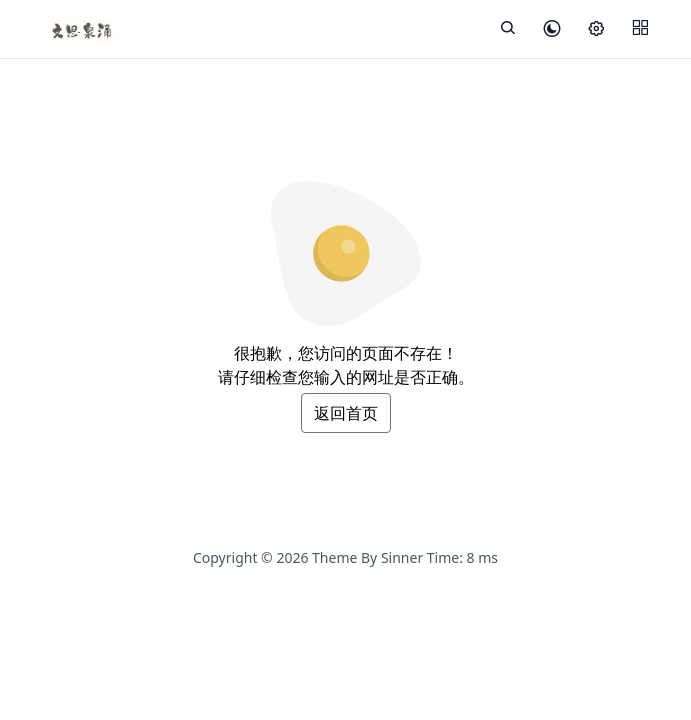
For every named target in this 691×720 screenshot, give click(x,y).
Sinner (402, 557)
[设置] (596, 30)
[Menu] (640, 29)
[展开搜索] (508, 29)
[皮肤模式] (552, 30)
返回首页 (346, 413)
